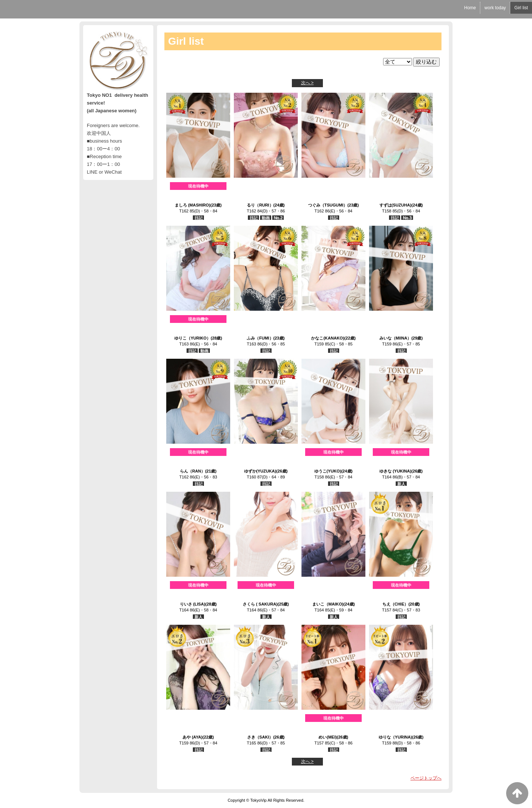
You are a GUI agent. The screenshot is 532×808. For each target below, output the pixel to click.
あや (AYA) (192, 737)
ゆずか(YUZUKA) (260, 471)
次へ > (307, 83)
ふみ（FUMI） (260, 338)
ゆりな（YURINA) (395, 737)
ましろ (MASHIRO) (192, 205)
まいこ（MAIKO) (328, 604)
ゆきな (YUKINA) (395, 471)
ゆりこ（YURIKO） (192, 338)
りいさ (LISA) (193, 604)
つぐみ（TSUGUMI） (328, 205)
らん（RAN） (192, 471)
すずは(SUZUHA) (395, 205)
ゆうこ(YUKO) (328, 471)
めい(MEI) (328, 737)
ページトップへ (426, 778)
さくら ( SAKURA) (260, 604)
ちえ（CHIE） (395, 604)
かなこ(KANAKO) (328, 338)
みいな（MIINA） (395, 338)
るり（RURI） (260, 205)
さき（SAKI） (260, 737)
